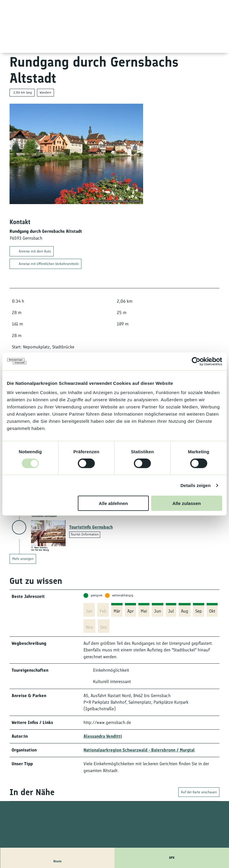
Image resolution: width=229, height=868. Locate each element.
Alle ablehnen (113, 503)
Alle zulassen (187, 503)
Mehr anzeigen (23, 559)
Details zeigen (195, 485)
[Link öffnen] (48, 533)
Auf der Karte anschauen (199, 792)
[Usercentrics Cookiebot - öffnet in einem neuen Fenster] (196, 361)
